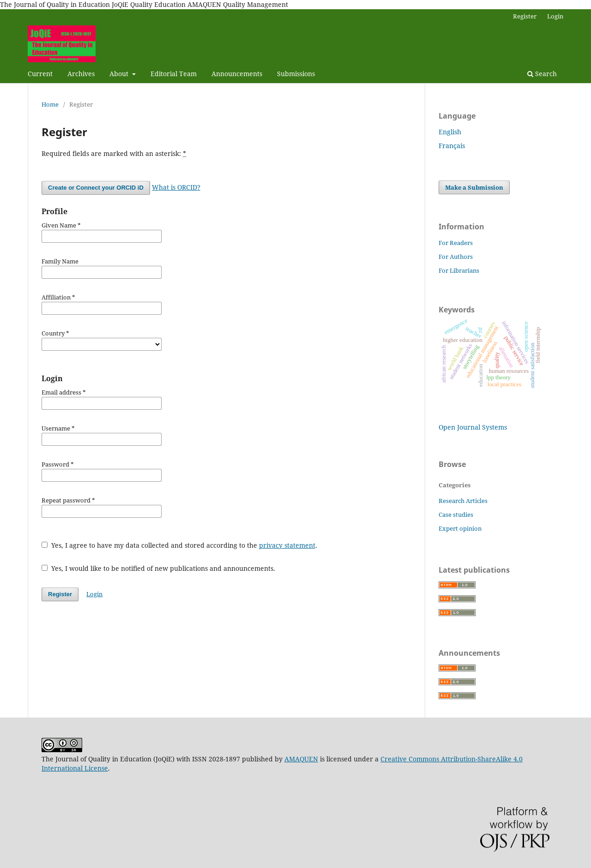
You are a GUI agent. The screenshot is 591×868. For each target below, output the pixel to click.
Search (542, 74)
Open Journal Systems (473, 427)
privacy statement (287, 545)
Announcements (237, 74)
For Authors (456, 257)
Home (50, 104)
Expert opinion (460, 528)
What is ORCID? (176, 187)
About (120, 74)
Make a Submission (474, 187)
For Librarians (459, 270)
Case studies (456, 515)
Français (452, 146)
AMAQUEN (301, 759)
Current (40, 74)
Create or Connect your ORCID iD (96, 188)
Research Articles (463, 501)
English (450, 132)
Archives (81, 74)
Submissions (296, 74)
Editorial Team (174, 74)
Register (525, 16)
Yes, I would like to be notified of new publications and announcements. (158, 568)
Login (555, 16)
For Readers (456, 243)
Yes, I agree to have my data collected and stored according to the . (179, 545)
